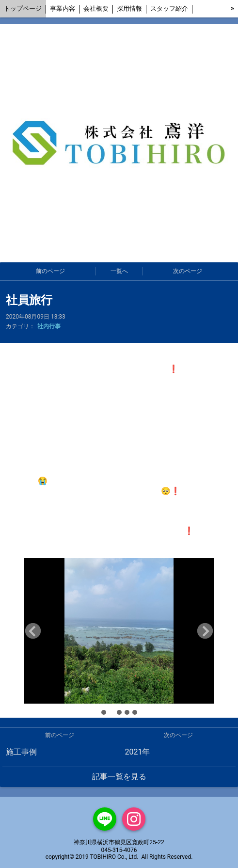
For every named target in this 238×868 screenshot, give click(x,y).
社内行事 (49, 326)
